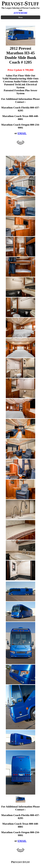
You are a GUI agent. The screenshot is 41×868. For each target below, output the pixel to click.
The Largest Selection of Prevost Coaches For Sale (21, 9)
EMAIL (22, 133)
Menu (20, 17)
